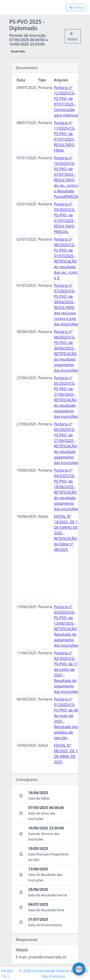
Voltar (73, 37)
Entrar (76, 7)
